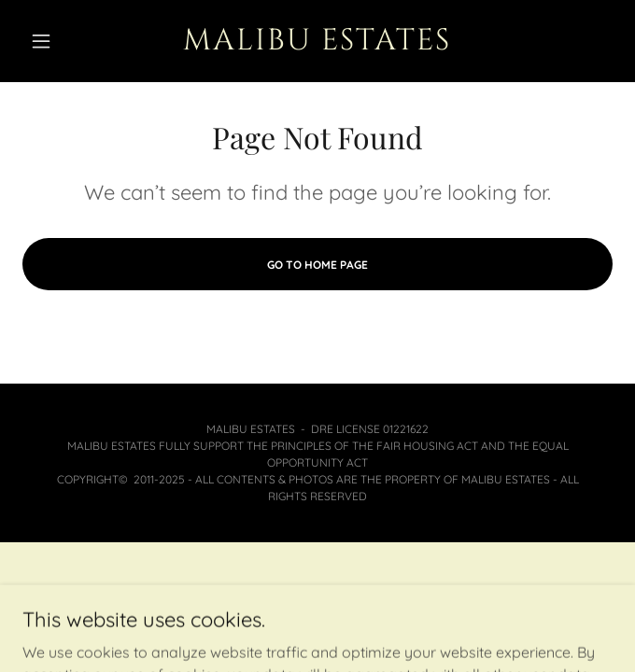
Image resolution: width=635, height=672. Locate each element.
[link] (317, 41)
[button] (67, 41)
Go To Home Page (317, 265)
